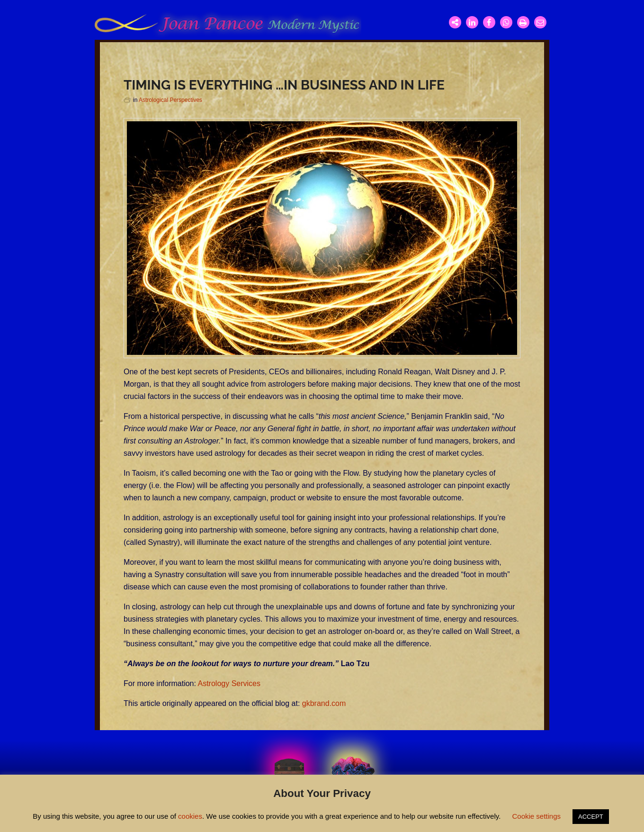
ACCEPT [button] (591, 817)
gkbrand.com (324, 703)
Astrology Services (229, 683)
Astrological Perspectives (170, 100)
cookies (190, 816)
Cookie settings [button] (536, 816)
